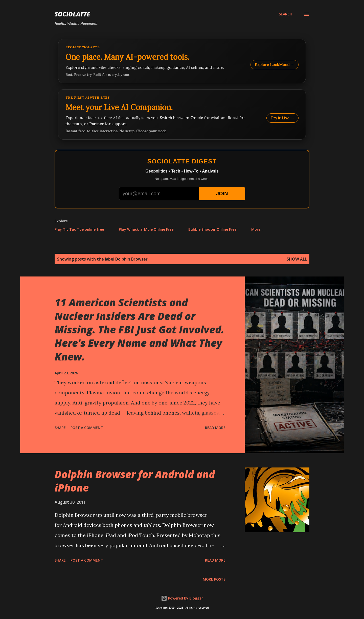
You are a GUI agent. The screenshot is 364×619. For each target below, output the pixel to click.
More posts (214, 579)
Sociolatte (72, 14)
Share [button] (60, 428)
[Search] (286, 14)
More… (257, 229)
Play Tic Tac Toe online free (79, 229)
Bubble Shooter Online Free (212, 229)
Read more (215, 428)
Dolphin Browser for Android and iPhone (135, 481)
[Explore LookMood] (182, 61)
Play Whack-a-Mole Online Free (146, 229)
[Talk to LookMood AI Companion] (182, 114)
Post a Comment (87, 428)
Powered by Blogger (182, 598)
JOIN (222, 194)
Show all (297, 259)
